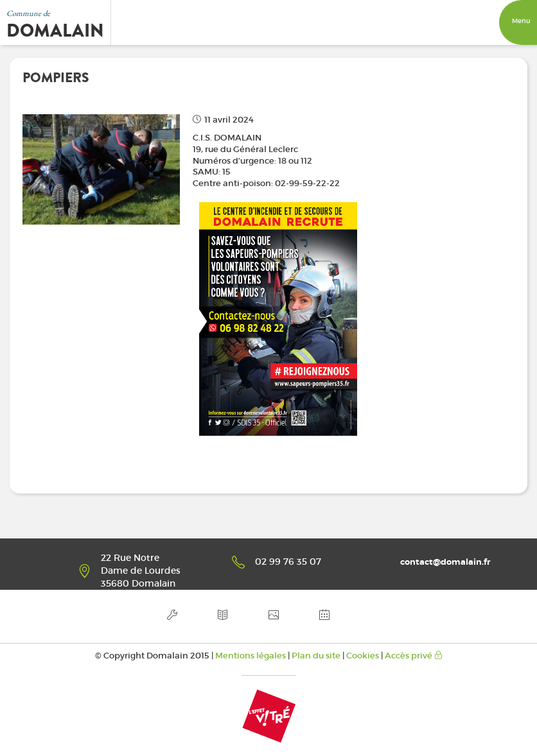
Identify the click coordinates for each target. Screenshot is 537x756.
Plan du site (316, 656)
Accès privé (414, 656)
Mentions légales (251, 656)
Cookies (363, 656)
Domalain (55, 31)
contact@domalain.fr (445, 562)
